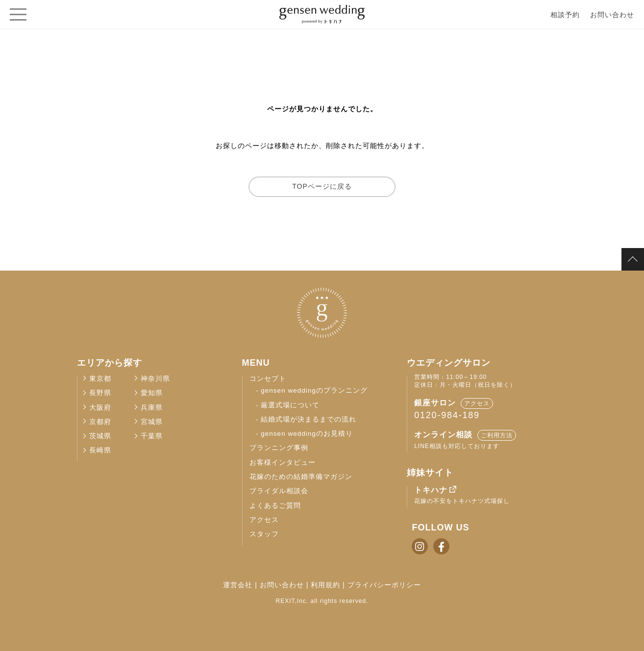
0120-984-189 (447, 415)
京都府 (100, 422)
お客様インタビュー (283, 463)
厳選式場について (290, 405)
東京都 (100, 379)
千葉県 (152, 436)
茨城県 (100, 436)
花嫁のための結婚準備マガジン (301, 477)
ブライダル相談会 (279, 491)
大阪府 (100, 408)
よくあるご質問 (275, 506)
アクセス (264, 520)
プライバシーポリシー (384, 585)
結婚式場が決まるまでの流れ (309, 419)
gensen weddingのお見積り (307, 434)
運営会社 (238, 585)
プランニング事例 (279, 448)
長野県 (100, 393)
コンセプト (268, 379)
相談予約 (565, 15)
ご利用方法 (497, 435)
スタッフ (264, 534)
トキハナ (431, 490)
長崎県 (100, 450)
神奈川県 (155, 379)
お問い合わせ (612, 15)
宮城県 (152, 422)
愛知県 (152, 393)
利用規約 (325, 585)
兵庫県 (152, 408)
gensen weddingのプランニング (314, 390)
